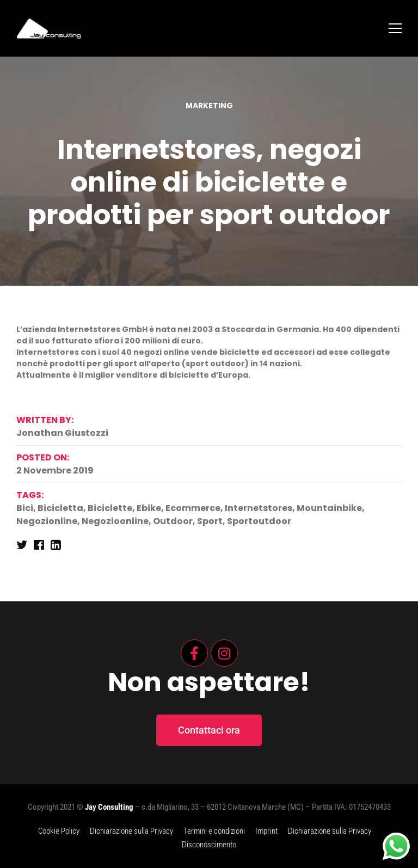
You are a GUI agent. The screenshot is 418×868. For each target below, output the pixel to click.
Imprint (266, 831)
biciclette (110, 508)
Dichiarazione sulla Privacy (131, 831)
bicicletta (60, 508)
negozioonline (115, 521)
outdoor (173, 521)
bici (25, 508)
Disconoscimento (209, 845)
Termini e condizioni (214, 831)
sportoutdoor (259, 521)
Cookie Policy (59, 831)
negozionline (47, 521)
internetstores (259, 508)
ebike (149, 508)
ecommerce (193, 508)
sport (210, 521)
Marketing (209, 106)
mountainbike (329, 508)
